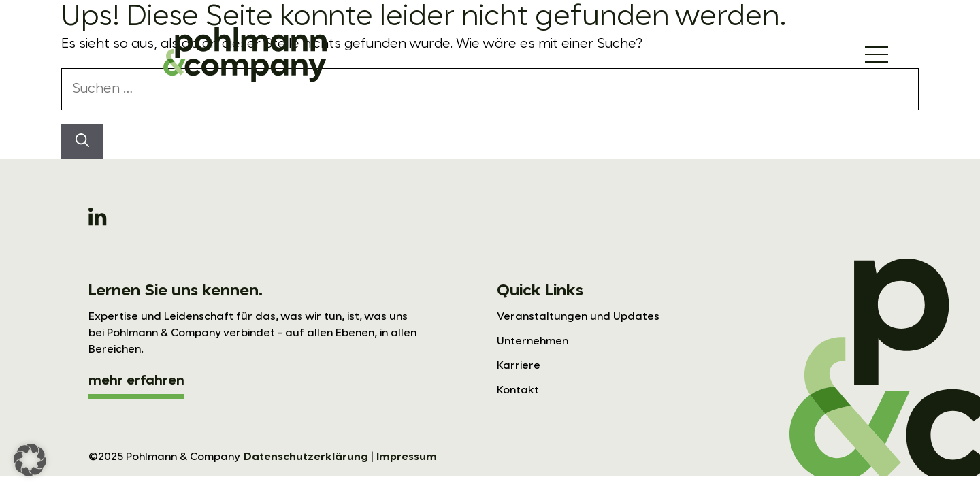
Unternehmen (533, 342)
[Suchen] (82, 142)
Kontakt (518, 391)
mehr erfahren (136, 381)
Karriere (519, 366)
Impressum (407, 457)
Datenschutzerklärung (306, 457)
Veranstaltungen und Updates (578, 317)
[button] (30, 460)
